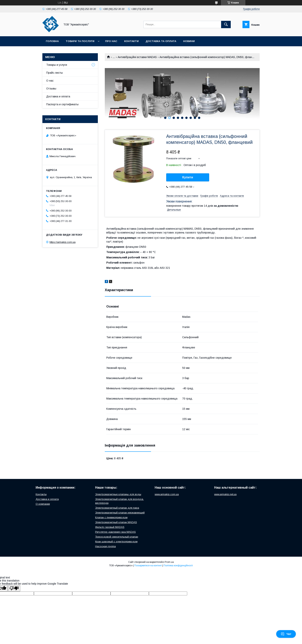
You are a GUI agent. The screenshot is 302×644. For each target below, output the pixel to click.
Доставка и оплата (58, 96)
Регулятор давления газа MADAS (115, 532)
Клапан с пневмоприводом (111, 517)
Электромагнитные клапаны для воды (118, 494)
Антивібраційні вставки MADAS (137, 57)
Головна (52, 41)
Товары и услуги (57, 65)
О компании (43, 504)
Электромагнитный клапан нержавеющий (120, 513)
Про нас (111, 41)
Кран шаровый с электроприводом (116, 542)
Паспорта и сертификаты (62, 104)
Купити (188, 177)
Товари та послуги (80, 41)
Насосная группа (105, 546)
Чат (286, 634)
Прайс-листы (55, 73)
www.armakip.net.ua (225, 494)
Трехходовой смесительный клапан (117, 537)
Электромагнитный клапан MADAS (116, 522)
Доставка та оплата (161, 41)
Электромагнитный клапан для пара (117, 508)
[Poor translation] (14, 588)
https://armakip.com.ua (62, 242)
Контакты (41, 494)
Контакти (131, 41)
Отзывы (51, 89)
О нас (50, 81)
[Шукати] (226, 24)
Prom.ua (169, 562)
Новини (189, 41)
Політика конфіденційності (178, 566)
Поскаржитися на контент (148, 566)
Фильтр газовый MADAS (110, 527)
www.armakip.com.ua (167, 494)
